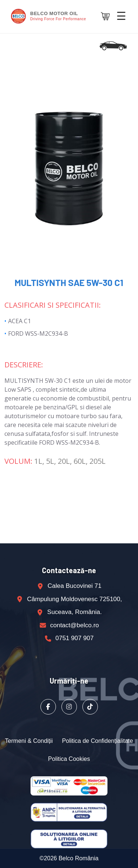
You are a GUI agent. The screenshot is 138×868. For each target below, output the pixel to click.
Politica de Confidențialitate (97, 741)
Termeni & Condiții (29, 741)
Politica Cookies (69, 759)
